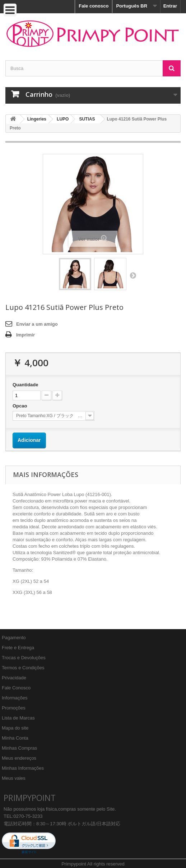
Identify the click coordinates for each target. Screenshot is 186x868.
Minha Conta (15, 738)
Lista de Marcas (18, 718)
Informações (15, 698)
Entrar (170, 6)
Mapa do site (15, 728)
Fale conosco (94, 6)
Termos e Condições (23, 668)
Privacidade (14, 678)
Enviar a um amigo (37, 324)
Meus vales (14, 778)
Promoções (14, 708)
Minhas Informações (23, 768)
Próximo (133, 275)
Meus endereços (19, 758)
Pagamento (14, 638)
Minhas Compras (19, 748)
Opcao (20, 406)
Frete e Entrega (18, 648)
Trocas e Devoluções (24, 658)
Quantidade (25, 385)
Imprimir (25, 335)
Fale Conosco (16, 688)
